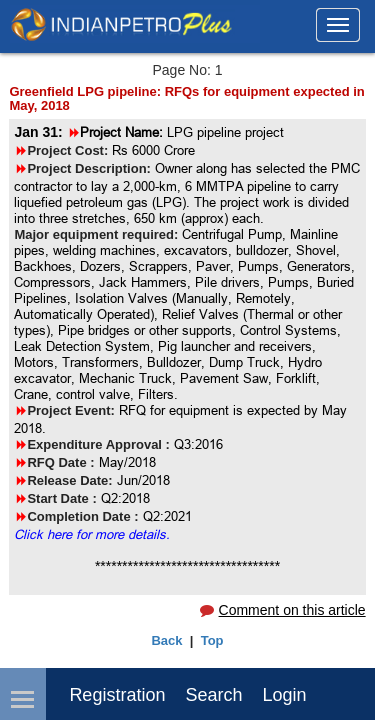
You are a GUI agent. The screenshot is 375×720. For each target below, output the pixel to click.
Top (212, 640)
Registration (117, 695)
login (284, 695)
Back (166, 640)
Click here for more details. (92, 534)
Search (213, 695)
